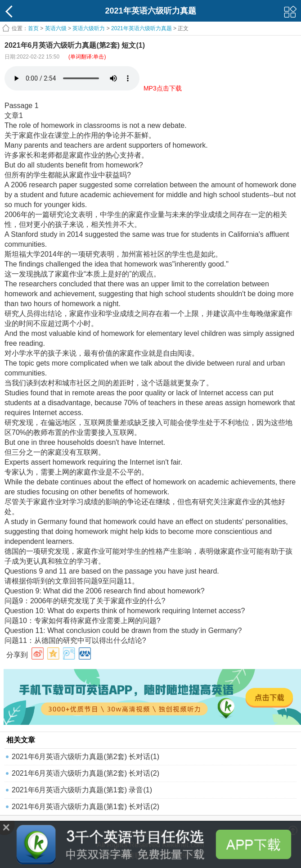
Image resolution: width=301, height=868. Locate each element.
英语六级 (56, 28)
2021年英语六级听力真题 (142, 28)
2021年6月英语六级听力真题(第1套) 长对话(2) (85, 807)
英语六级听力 (89, 28)
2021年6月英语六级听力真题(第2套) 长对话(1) (85, 757)
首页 (33, 28)
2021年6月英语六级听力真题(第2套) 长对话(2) (85, 773)
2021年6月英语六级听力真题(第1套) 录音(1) (82, 790)
